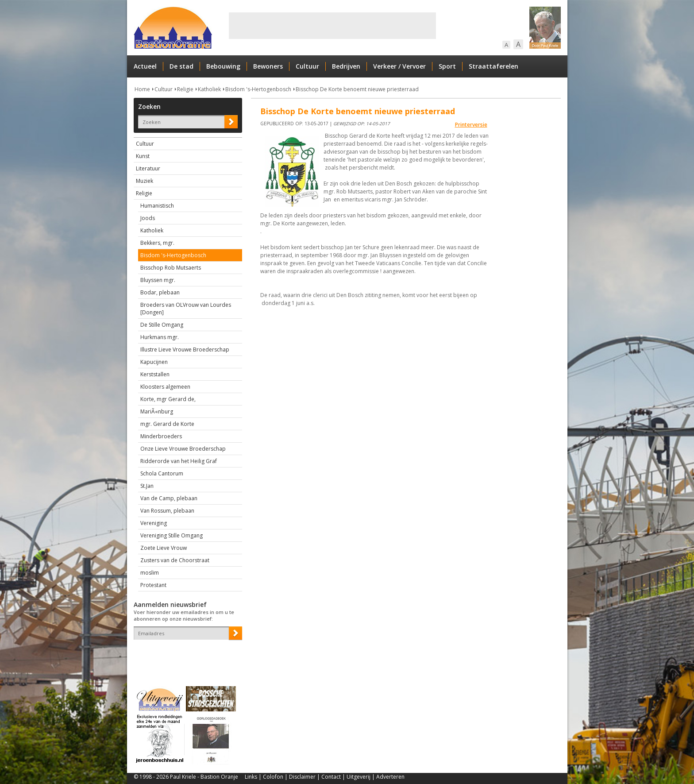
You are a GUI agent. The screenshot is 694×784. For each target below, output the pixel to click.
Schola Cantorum (162, 473)
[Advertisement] (332, 26)
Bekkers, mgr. (157, 243)
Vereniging (154, 523)
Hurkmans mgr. (160, 337)
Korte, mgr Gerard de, (168, 399)
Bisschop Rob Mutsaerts (171, 268)
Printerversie (471, 125)
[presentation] (185, 655)
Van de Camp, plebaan (169, 498)
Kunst (143, 156)
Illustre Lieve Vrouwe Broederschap (185, 350)
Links (251, 777)
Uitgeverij (359, 777)
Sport (447, 66)
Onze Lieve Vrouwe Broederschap (183, 449)
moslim (150, 573)
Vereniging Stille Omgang (172, 535)
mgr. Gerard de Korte (167, 424)
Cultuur (307, 66)
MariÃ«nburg (157, 411)
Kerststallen (155, 374)
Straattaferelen (494, 66)
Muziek (145, 181)
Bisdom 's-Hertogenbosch (258, 89)
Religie (185, 89)
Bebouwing (223, 66)
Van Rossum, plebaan (167, 511)
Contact (331, 777)
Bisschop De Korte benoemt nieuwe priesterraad (357, 89)
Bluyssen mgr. (158, 280)
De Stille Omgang (162, 325)
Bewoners (268, 66)
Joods (148, 218)
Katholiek (209, 89)
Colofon (273, 777)
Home (142, 89)
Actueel (145, 66)
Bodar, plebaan (160, 292)
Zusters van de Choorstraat (175, 560)
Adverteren (390, 777)
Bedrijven (346, 66)
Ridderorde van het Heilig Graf (179, 461)
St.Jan (147, 486)
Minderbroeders (161, 436)
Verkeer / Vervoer (399, 66)
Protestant (153, 585)
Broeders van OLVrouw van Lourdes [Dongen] (186, 309)
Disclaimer (302, 777)
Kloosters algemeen (165, 387)
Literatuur (148, 168)
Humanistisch (157, 206)
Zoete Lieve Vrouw (164, 548)
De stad (181, 66)
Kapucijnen (154, 362)
